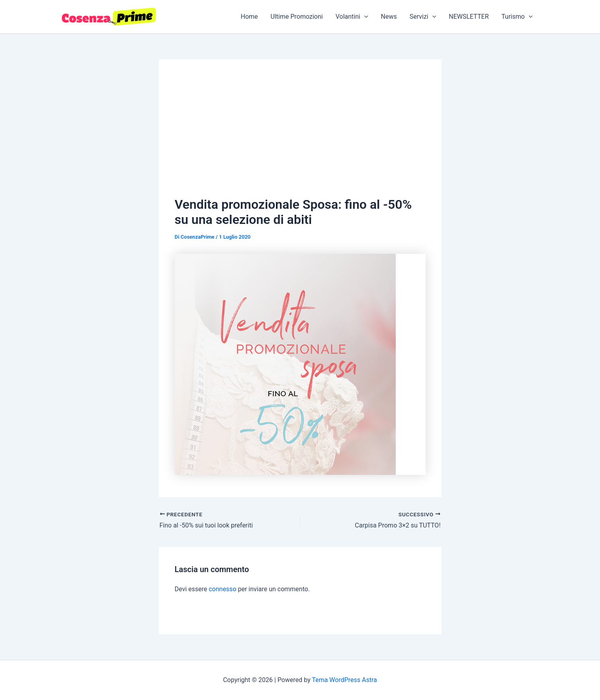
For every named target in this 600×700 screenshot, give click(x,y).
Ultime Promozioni (297, 17)
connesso (222, 589)
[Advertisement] (300, 135)
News (389, 17)
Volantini (352, 17)
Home (249, 17)
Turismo (517, 17)
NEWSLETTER (469, 17)
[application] (364, 17)
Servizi (423, 17)
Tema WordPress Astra (344, 680)
